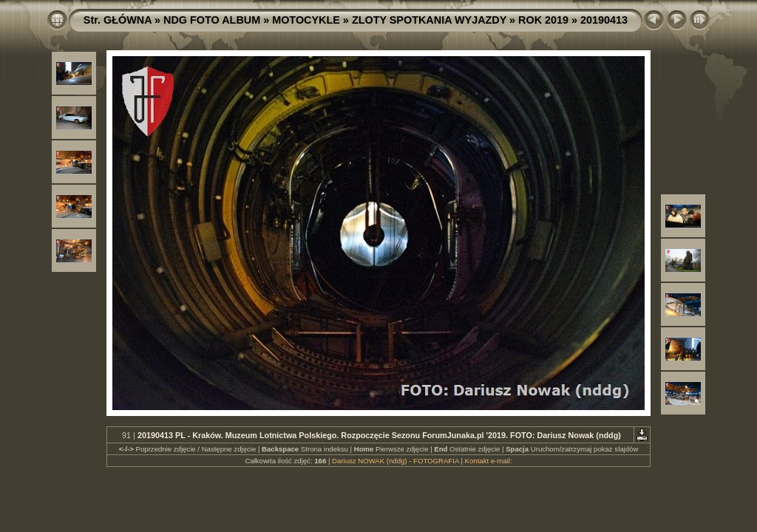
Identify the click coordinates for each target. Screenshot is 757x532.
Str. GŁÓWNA (118, 20)
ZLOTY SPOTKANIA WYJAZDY (429, 20)
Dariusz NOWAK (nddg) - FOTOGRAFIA (396, 461)
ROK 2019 (543, 20)
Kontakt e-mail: (489, 461)
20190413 (604, 20)
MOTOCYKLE (306, 20)
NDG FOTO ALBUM (212, 20)
